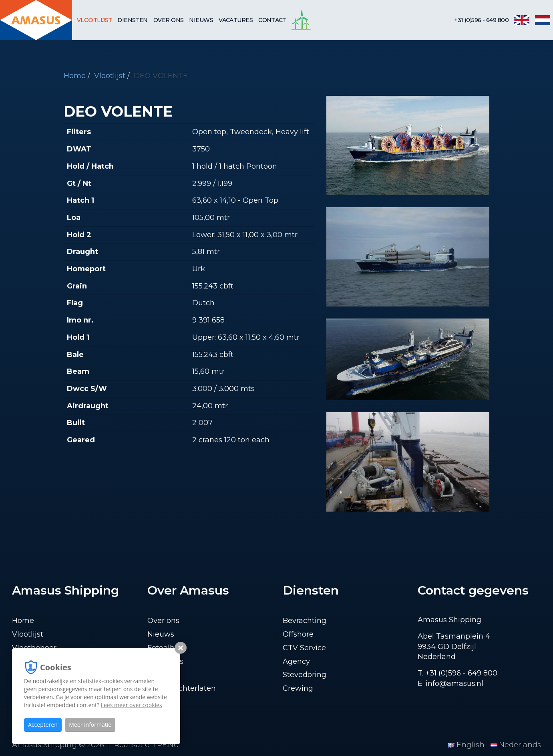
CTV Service (304, 648)
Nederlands (516, 745)
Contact (272, 20)
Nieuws (201, 20)
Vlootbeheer (34, 648)
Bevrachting (305, 621)
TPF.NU (166, 745)
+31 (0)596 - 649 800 (481, 20)
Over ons (169, 20)
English (467, 745)
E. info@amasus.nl (450, 683)
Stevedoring (305, 675)
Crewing (298, 688)
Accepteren (43, 725)
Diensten (133, 20)
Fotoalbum (167, 648)
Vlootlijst (94, 20)
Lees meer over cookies (132, 705)
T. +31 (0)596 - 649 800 (457, 673)
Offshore (298, 634)
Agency (296, 661)
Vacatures (236, 20)
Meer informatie (90, 725)
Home (75, 76)
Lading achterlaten (182, 688)
